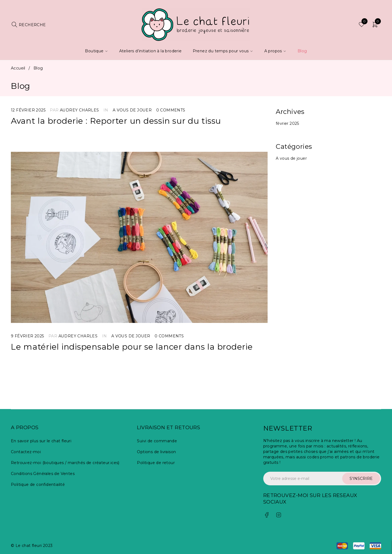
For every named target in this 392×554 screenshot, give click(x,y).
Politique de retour (156, 463)
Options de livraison (156, 452)
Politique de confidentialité (38, 485)
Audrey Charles (79, 110)
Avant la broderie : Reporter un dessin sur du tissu (116, 121)
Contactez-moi (26, 452)
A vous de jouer (132, 110)
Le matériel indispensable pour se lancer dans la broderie (132, 347)
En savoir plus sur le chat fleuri (41, 441)
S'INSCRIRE (361, 479)
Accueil (18, 68)
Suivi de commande (157, 441)
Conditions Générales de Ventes (43, 474)
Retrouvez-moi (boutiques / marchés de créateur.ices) (65, 463)
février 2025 (287, 123)
